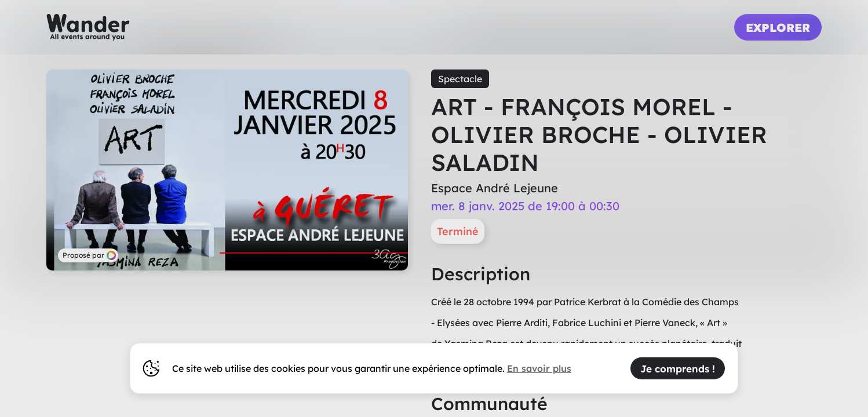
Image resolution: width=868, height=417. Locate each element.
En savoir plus (539, 368)
